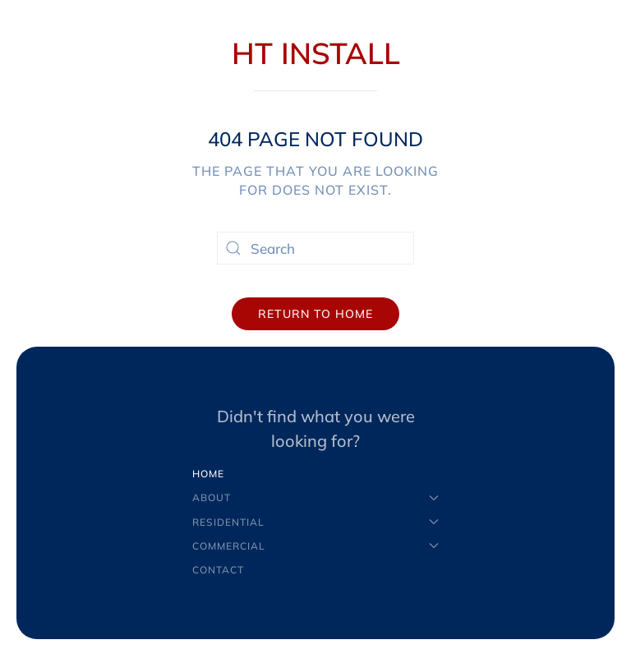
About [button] (315, 497)
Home (208, 474)
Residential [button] (315, 522)
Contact (218, 570)
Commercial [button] (315, 546)
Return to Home (315, 314)
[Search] (315, 248)
